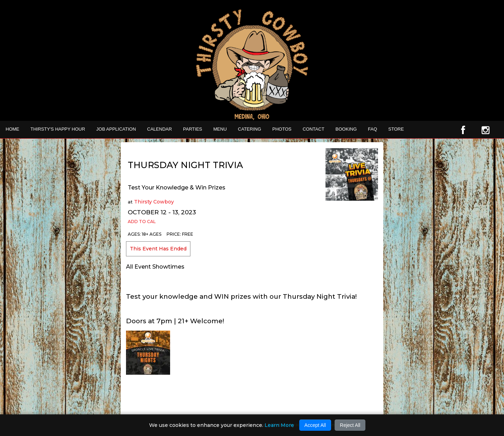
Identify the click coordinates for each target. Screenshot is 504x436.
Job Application (116, 129)
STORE (396, 129)
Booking (346, 129)
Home (12, 129)
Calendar (159, 129)
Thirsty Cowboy (154, 202)
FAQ (372, 129)
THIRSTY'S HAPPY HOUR (58, 129)
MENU (220, 129)
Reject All (350, 425)
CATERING (250, 129)
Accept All (315, 425)
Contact (314, 129)
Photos (282, 129)
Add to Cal (142, 222)
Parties (192, 129)
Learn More (279, 425)
